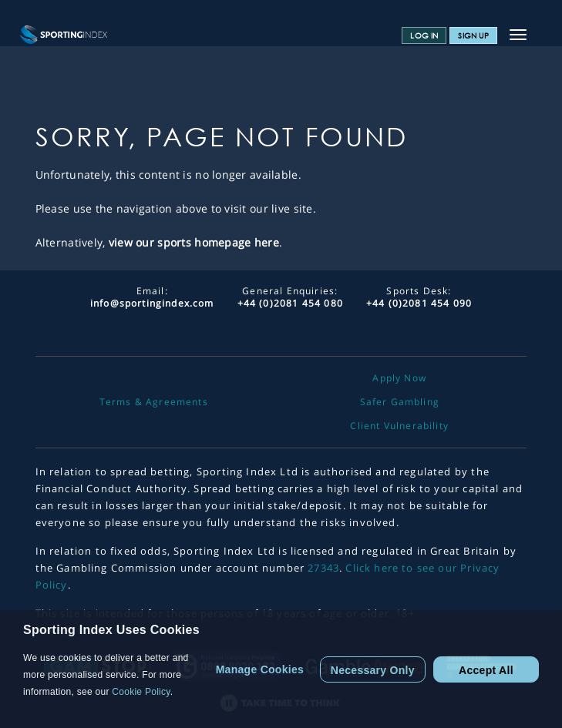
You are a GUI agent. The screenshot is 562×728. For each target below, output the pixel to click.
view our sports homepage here (194, 242)
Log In (424, 35)
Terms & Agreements (154, 402)
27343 (323, 568)
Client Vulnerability (399, 426)
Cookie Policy (141, 692)
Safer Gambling (400, 402)
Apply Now (399, 378)
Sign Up (473, 35)
